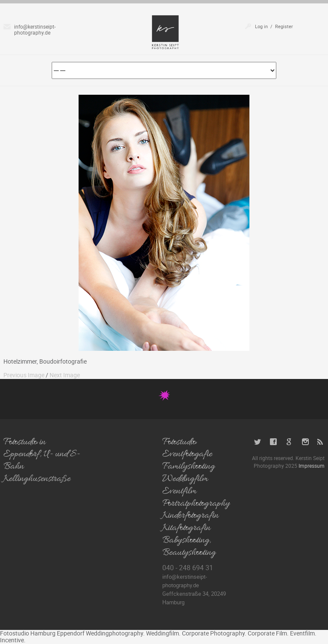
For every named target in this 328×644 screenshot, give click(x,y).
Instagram (305, 442)
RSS (321, 442)
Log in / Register (274, 26)
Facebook (274, 442)
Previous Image (24, 375)
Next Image (65, 375)
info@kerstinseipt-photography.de (35, 29)
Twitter (258, 442)
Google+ (289, 442)
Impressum (312, 466)
